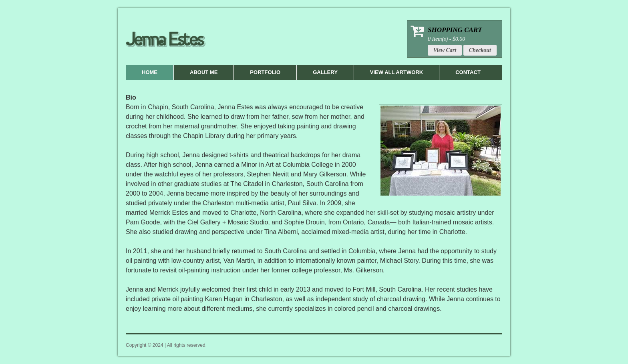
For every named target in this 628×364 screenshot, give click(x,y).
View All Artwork (397, 72)
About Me (204, 72)
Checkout (480, 50)
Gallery (325, 72)
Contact (468, 72)
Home (150, 72)
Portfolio (265, 72)
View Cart (445, 50)
